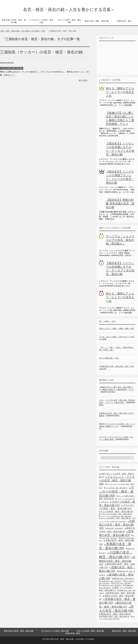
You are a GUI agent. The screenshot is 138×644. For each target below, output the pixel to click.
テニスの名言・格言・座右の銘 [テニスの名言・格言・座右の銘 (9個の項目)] (117, 511)
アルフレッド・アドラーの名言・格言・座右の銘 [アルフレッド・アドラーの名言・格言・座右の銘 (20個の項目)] (117, 480)
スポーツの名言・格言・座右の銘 (69, 21)
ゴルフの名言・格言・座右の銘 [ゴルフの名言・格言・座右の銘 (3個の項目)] (117, 488)
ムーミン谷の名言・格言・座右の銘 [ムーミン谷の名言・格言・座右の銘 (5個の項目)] (116, 518)
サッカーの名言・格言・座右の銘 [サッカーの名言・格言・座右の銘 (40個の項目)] (116, 491)
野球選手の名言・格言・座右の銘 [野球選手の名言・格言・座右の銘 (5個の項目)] (115, 616)
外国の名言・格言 (124, 21)
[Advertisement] (116, 58)
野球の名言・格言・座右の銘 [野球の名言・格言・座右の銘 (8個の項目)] (116, 614)
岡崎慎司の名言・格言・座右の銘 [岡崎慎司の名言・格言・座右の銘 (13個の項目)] (117, 561)
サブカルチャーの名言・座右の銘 (41, 21)
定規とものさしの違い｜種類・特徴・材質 (116, 329)
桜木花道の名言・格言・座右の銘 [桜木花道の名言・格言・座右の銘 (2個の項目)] (111, 581)
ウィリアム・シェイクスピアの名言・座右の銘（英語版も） (120, 240)
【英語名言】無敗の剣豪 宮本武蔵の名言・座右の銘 (120, 203)
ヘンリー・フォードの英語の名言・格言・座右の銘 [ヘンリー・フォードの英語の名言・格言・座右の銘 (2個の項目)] (116, 516)
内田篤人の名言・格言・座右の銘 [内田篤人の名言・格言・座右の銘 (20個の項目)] (117, 524)
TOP (23, 31)
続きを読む (83, 80)
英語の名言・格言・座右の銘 (97, 21)
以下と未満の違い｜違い (109, 358)
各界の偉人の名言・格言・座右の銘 (14, 21)
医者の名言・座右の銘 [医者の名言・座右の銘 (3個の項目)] (115, 528)
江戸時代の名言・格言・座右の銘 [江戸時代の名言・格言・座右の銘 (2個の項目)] (111, 585)
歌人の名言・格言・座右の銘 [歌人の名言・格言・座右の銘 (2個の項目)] (122, 583)
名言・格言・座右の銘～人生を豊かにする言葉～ (69, 10)
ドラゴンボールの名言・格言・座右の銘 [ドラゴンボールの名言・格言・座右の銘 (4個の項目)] (116, 514)
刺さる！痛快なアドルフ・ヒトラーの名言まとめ (120, 92)
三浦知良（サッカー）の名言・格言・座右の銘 (41, 52)
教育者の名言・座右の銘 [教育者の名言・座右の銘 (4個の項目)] (124, 579)
